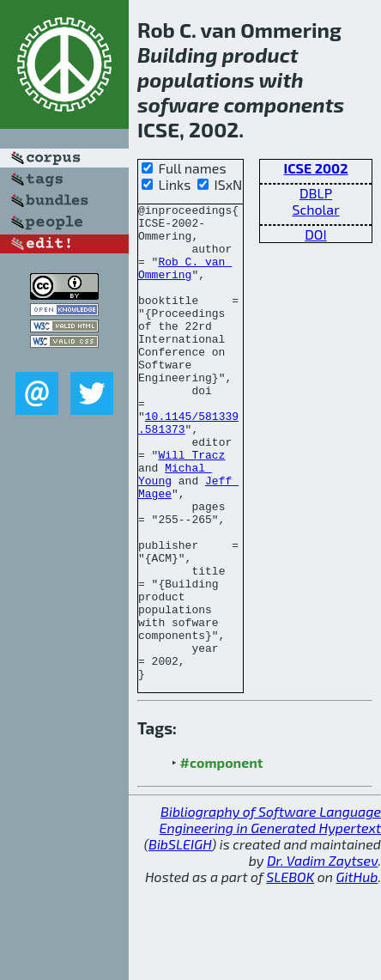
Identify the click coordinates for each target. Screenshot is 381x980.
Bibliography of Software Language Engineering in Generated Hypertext (270, 915)
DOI (316, 234)
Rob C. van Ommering (185, 282)
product (260, 55)
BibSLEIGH (180, 939)
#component (222, 858)
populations (196, 79)
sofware (178, 104)
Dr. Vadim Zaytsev (322, 956)
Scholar (315, 209)
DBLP (316, 193)
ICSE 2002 (316, 168)
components (284, 104)
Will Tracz (191, 506)
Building (177, 55)
